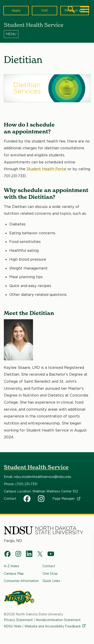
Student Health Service (36, 467)
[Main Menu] (85, 9)
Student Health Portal (46, 169)
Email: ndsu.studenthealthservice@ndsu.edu (38, 477)
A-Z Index (12, 566)
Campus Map (14, 573)
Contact (10, 499)
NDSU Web (13, 626)
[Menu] (47, 34)
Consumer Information (21, 581)
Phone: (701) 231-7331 (21, 484)
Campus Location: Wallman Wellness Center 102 (41, 491)
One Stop (50, 573)
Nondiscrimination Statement (58, 620)
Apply (16, 10)
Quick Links (51, 581)
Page (67, 499)
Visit (44, 10)
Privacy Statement (18, 620)
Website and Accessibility (56, 626)
